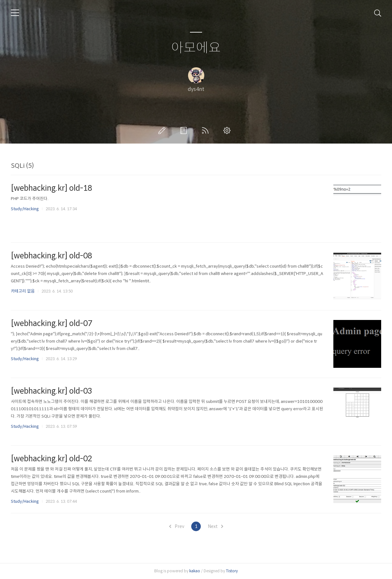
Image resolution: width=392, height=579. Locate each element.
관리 (228, 130)
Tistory (232, 571)
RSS (207, 130)
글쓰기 (163, 130)
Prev (177, 526)
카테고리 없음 (23, 291)
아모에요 (196, 48)
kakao (195, 571)
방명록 (185, 130)
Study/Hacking (25, 209)
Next (215, 526)
